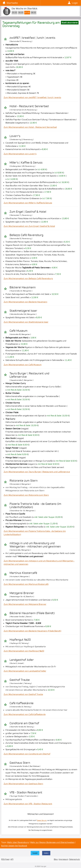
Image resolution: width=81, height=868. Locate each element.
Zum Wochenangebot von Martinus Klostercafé (26, 584)
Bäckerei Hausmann (23, 287)
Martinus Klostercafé (23, 573)
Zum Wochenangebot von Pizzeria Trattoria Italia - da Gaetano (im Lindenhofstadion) (35, 533)
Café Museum (18, 331)
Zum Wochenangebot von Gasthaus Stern (23, 784)
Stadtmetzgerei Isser (23, 311)
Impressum (63, 859)
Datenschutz (74, 859)
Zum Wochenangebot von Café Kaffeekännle (25, 714)
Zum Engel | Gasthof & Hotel (28, 212)
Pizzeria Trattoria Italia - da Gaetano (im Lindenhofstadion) (35, 505)
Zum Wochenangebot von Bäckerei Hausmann (25, 302)
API (12, 859)
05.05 (14, 13)
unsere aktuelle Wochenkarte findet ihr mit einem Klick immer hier (36, 710)
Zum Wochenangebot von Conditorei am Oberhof (27, 754)
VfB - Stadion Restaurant (26, 792)
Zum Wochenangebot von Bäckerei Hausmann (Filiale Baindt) (32, 631)
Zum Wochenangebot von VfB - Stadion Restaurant (28, 804)
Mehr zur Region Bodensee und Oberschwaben (52, 842)
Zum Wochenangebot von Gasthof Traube (23, 694)
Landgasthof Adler (22, 660)
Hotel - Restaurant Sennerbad (29, 106)
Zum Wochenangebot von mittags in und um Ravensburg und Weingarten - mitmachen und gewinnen (39, 562)
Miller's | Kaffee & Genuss (26, 163)
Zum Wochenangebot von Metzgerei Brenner (25, 604)
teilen (46, 853)
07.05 (27, 13)
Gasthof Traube (20, 680)
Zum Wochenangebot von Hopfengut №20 (24, 651)
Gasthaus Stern (20, 763)
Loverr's (15, 136)
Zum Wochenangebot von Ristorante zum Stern (26, 495)
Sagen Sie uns (42, 820)
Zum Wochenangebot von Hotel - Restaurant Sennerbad (30, 127)
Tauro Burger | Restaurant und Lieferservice (29, 375)
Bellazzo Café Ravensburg (26, 235)
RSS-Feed (5, 859)
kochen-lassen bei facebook (14, 846)
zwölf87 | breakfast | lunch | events (32, 38)
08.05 (33, 13)
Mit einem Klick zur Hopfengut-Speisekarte (26, 647)
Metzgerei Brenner (22, 593)
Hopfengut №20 (20, 640)
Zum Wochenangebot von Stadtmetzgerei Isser (26, 322)
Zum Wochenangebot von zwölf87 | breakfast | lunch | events (32, 97)
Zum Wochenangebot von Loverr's (20, 154)
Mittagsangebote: (14, 799)
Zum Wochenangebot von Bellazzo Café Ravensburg (28, 278)
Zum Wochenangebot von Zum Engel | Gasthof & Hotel (29, 226)
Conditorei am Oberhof (24, 723)
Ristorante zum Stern (24, 481)
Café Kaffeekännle (21, 703)
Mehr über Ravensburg (18, 842)
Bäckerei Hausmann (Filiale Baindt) (32, 613)
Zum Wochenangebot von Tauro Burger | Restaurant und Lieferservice (37, 472)
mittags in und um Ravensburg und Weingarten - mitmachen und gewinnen (35, 545)
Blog (56, 859)
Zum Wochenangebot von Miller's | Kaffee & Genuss (28, 203)
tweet (35, 853)
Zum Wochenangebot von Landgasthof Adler (25, 671)
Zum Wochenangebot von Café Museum (23, 365)
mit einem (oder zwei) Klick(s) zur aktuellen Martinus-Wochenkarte (37, 580)
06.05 (21, 13)
